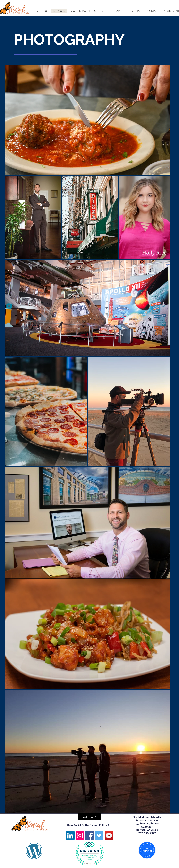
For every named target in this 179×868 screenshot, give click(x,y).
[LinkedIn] (70, 836)
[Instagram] (80, 836)
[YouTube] (109, 836)
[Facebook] (90, 836)
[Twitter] (99, 836)
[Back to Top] (90, 817)
